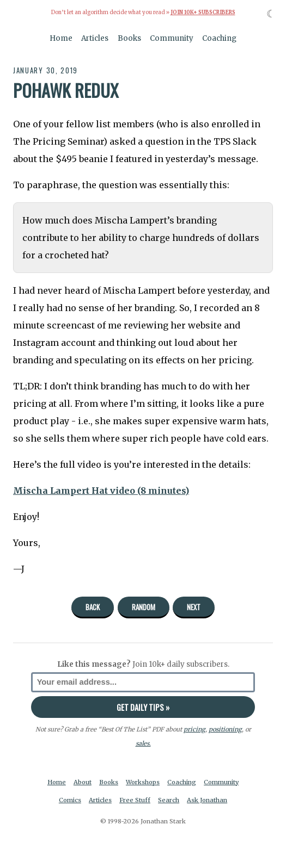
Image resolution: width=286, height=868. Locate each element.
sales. (143, 743)
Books (129, 38)
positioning (225, 729)
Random (144, 607)
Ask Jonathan (207, 800)
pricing (194, 729)
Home (61, 38)
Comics (70, 800)
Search (169, 800)
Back (93, 607)
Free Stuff (135, 800)
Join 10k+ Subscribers (203, 13)
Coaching (219, 38)
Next (194, 607)
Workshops (143, 782)
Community (172, 38)
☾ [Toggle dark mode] (271, 14)
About (83, 782)
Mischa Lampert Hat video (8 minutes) (101, 491)
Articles (95, 38)
